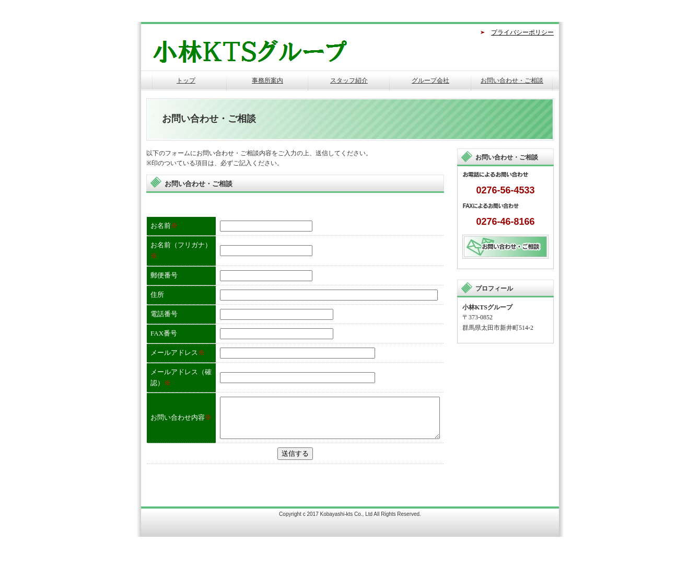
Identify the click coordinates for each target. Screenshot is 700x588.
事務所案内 (267, 80)
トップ (186, 80)
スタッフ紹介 (349, 80)
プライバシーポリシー (522, 32)
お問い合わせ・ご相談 (512, 80)
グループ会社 (430, 80)
